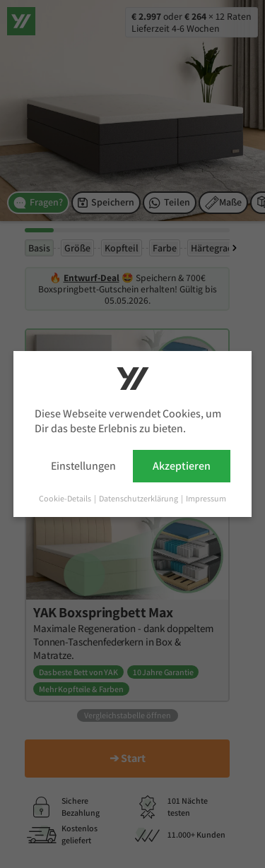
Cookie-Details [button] (66, 498)
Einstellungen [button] (83, 466)
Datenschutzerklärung (139, 498)
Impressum (206, 498)
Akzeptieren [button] (182, 466)
